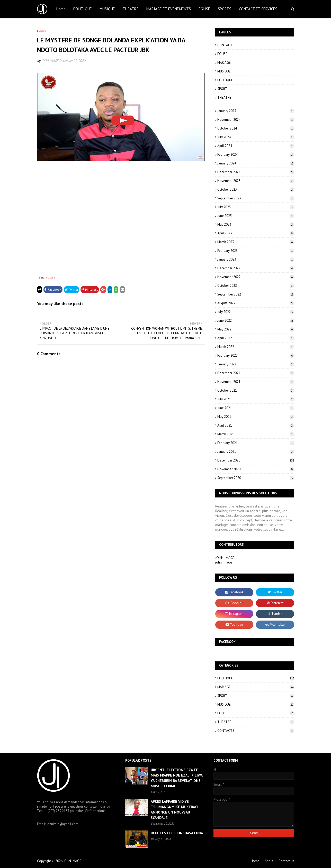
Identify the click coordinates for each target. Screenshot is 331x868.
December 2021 (256, 373)
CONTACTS (226, 45)
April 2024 (256, 146)
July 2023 (256, 207)
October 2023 (256, 190)
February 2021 (256, 443)
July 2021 (256, 399)
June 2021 (256, 408)
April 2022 (256, 338)
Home (255, 861)
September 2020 (256, 478)
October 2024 (256, 128)
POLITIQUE (225, 80)
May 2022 (256, 329)
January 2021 (256, 452)
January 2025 (256, 111)
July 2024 (256, 137)
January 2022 (256, 364)
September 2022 (256, 294)
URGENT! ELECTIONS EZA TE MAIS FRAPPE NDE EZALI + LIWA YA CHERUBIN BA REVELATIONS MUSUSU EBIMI (177, 778)
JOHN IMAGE (50, 61)
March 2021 (256, 434)
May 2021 (256, 417)
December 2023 (256, 172)
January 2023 (256, 259)
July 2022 (256, 312)
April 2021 (256, 425)
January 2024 (256, 163)
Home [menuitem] (61, 9)
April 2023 (256, 233)
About (269, 861)
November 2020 (256, 469)
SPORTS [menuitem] (225, 9)
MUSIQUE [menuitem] (107, 9)
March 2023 (256, 242)
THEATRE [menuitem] (131, 9)
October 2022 (256, 286)
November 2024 (256, 120)
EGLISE (50, 278)
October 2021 (256, 390)
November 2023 (256, 181)
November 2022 (256, 277)
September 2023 (256, 198)
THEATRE (224, 98)
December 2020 (256, 460)
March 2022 (256, 347)
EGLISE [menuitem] (204, 9)
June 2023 (256, 216)
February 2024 (256, 155)
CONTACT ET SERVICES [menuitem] (258, 9)
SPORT (222, 89)
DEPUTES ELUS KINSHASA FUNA (177, 833)
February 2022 (256, 355)
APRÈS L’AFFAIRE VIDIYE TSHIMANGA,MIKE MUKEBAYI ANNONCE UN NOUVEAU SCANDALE (174, 810)
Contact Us (286, 861)
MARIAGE (224, 63)
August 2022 (256, 303)
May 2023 (256, 224)
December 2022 (256, 268)
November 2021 (256, 382)
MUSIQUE (224, 71)
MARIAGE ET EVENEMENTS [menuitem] (169, 9)
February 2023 (256, 251)
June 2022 (256, 321)
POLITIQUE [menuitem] (83, 9)
